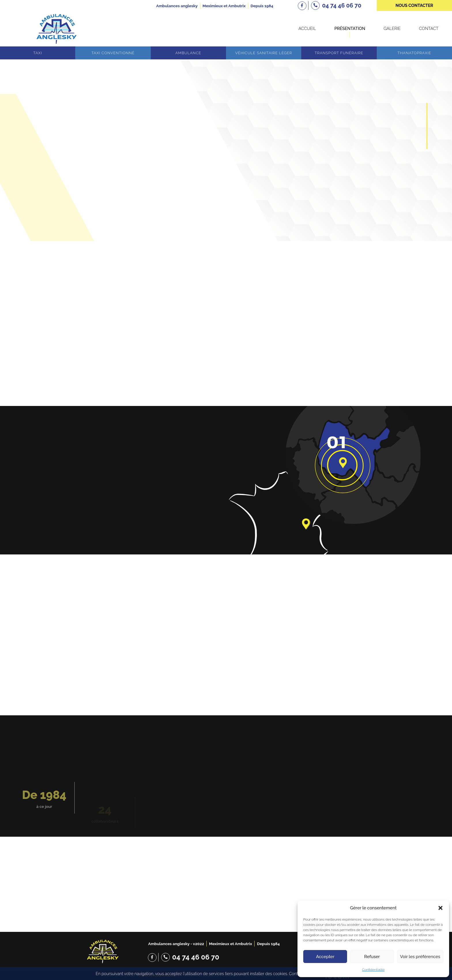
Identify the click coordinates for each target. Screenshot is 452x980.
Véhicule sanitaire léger (264, 53)
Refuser (372, 957)
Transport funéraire (339, 53)
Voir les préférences (420, 957)
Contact (429, 28)
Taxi (38, 53)
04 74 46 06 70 (196, 957)
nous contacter (414, 5)
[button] (440, 908)
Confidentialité (373, 970)
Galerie (392, 28)
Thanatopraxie (414, 53)
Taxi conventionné (113, 53)
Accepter (325, 957)
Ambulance (188, 53)
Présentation (350, 28)
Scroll (226, 220)
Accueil (307, 28)
